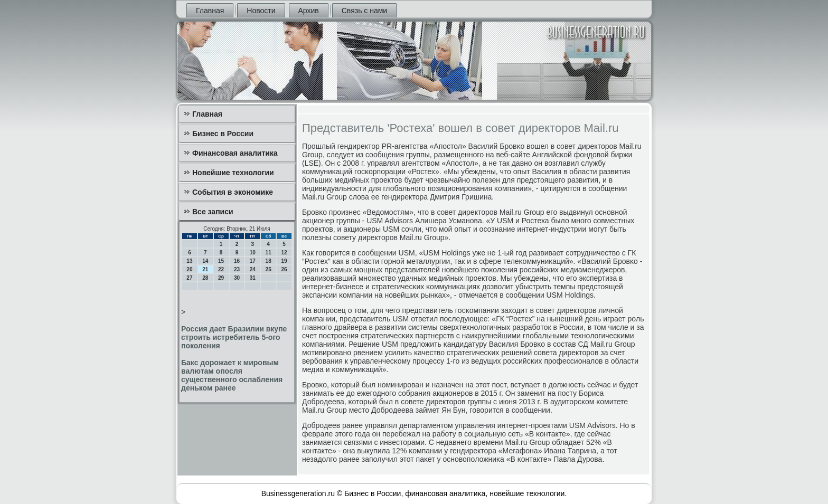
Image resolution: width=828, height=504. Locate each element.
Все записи (213, 212)
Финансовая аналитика (235, 153)
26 (284, 269)
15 (221, 261)
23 (237, 269)
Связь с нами (364, 11)
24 (253, 269)
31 (253, 278)
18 (269, 261)
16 (237, 261)
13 (189, 261)
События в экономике (233, 192)
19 (284, 261)
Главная (210, 11)
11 (269, 253)
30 (237, 278)
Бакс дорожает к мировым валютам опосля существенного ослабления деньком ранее (232, 375)
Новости (261, 11)
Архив (309, 11)
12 (284, 253)
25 (269, 269)
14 (205, 261)
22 (221, 269)
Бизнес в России (223, 134)
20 (189, 269)
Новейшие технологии (233, 173)
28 (205, 278)
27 (189, 278)
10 (253, 253)
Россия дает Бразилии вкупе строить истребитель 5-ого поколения (234, 337)
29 (221, 278)
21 (205, 269)
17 (253, 261)
